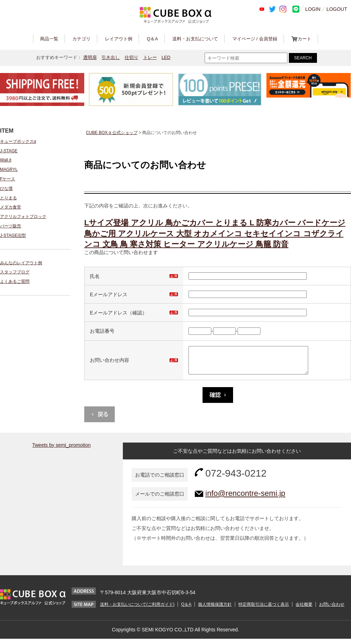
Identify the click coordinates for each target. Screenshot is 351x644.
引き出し (111, 57)
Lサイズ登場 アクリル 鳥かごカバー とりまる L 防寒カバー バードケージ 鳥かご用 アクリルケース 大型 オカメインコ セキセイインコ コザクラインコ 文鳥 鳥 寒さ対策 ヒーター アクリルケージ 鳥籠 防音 (215, 234)
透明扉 (90, 57)
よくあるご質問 (15, 281)
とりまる (8, 198)
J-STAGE (9, 151)
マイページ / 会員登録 (255, 39)
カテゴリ (81, 39)
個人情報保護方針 (215, 610)
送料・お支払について (195, 39)
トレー (150, 57)
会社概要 (304, 610)
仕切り (131, 57)
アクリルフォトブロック (23, 217)
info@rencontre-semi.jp (245, 499)
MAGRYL (9, 170)
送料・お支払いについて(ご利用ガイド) (137, 610)
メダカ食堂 (11, 207)
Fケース (8, 179)
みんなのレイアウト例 (21, 263)
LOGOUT (337, 9)
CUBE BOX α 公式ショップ (112, 133)
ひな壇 (6, 188)
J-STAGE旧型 (13, 235)
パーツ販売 (11, 226)
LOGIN (313, 9)
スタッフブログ (15, 272)
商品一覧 (49, 39)
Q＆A (152, 39)
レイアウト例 (119, 39)
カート (304, 39)
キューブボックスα (18, 141)
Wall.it (6, 160)
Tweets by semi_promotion (62, 450)
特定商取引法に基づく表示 (264, 610)
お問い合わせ (332, 610)
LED (166, 57)
